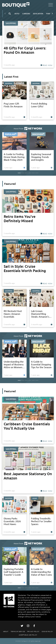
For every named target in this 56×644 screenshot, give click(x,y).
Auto (17, 14)
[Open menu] (51, 5)
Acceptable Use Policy (28, 635)
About (6, 631)
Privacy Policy (33, 631)
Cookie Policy (47, 631)
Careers (26, 14)
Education (38, 14)
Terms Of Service (18, 631)
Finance (50, 14)
